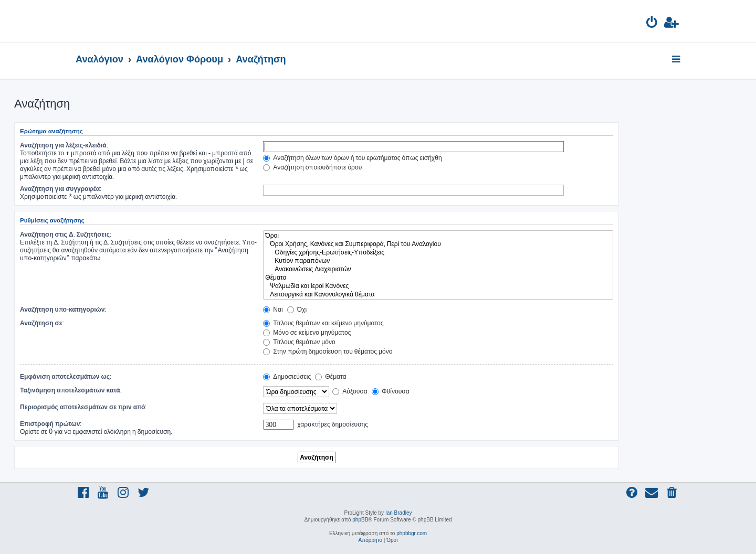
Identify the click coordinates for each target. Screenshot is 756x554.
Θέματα (438, 278)
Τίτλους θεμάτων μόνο (299, 342)
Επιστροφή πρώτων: (51, 424)
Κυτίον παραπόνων (438, 261)
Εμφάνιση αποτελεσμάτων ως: (66, 376)
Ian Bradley (399, 513)
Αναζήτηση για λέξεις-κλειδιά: (64, 145)
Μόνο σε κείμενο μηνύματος (307, 332)
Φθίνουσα (391, 391)
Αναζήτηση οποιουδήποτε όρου (312, 167)
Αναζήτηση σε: (42, 323)
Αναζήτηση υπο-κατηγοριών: (63, 309)
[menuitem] (652, 24)
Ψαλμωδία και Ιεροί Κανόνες (438, 286)
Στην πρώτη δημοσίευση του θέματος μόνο (328, 351)
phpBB (360, 520)
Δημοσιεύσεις (287, 376)
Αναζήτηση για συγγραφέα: (61, 189)
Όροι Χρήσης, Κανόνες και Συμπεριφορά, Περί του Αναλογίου (438, 244)
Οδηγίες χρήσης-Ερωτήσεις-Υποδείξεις (438, 252)
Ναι (273, 309)
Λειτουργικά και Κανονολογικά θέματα (438, 294)
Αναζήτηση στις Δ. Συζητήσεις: (66, 234)
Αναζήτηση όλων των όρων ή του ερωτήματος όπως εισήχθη (352, 158)
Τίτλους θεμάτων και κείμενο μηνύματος (323, 323)
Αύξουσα (350, 391)
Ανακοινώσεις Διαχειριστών (438, 269)
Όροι (438, 236)
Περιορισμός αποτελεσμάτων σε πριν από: (83, 407)
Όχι (297, 309)
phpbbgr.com (412, 533)
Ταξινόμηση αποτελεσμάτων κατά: (71, 390)
